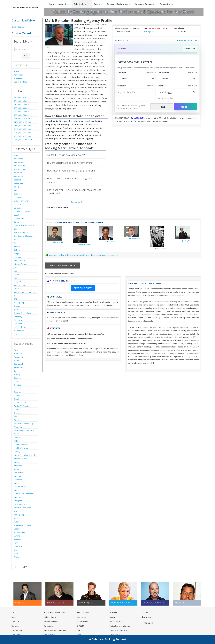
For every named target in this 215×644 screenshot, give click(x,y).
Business (18, 194)
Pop (15, 296)
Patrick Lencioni (84, 244)
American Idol (19, 166)
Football (17, 246)
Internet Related (21, 264)
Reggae (17, 306)
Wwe (16, 334)
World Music (19, 331)
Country (17, 215)
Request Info (166, 4)
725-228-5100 (136, 118)
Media (16, 483)
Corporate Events (52, 622)
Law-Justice (19, 473)
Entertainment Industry (23, 236)
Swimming (18, 317)
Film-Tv (17, 239)
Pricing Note (149, 31)
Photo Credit (50, 47)
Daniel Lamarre (161, 249)
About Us (64, 4)
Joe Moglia (186, 241)
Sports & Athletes (21, 82)
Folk (15, 243)
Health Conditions (21, 445)
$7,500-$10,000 (21, 101)
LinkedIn (147, 617)
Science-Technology (22, 313)
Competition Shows (22, 211)
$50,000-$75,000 (21, 115)
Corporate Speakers (145, 4)
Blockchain (18, 367)
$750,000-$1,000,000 (23, 140)
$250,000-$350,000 (22, 129)
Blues (16, 190)
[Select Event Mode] (177, 79)
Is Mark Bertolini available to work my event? (70, 163)
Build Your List (18, 27)
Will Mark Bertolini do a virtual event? (66, 155)
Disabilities (18, 413)
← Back (162, 107)
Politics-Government (22, 508)
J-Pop (16, 267)
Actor (16, 155)
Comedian (18, 208)
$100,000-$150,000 (22, 122)
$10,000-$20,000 (21, 105)
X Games (18, 557)
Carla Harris (109, 242)
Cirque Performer (21, 201)
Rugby (16, 522)
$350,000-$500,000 (22, 133)
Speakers (18, 78)
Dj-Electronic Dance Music (25, 225)
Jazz (15, 271)
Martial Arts (19, 480)
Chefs (16, 381)
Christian (18, 197)
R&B (16, 299)
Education (18, 420)
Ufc (15, 550)
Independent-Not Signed (24, 455)
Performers (19, 75)
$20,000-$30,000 (21, 108)
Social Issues (19, 532)
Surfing (17, 536)
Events (98, 4)
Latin (16, 278)
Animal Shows (20, 169)
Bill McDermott (135, 238)
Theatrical (18, 320)
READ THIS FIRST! (83, 288)
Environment (19, 427)
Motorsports (19, 497)
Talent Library (82, 4)
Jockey (16, 462)
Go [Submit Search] (26, 56)
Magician (18, 282)
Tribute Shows (20, 327)
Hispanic (17, 257)
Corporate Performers (118, 4)
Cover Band (19, 218)
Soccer (17, 529)
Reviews (15, 626)
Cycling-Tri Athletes (22, 406)
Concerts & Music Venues (55, 630)
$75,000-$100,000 (22, 119)
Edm (16, 229)
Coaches (18, 392)
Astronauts (18, 176)
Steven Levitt (58, 242)
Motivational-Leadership (24, 292)
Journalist (18, 466)
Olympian (18, 501)
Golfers (17, 250)
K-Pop (16, 274)
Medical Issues (20, 285)
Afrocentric (18, 159)
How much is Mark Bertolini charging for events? (72, 171)
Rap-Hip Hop (19, 303)
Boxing (17, 374)
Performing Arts (20, 504)
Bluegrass (18, 187)
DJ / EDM (80, 626)
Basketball (18, 183)
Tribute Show (19, 324)
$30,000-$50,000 (21, 112)
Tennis (17, 543)
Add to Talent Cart (189, 40)
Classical (18, 204)
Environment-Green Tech (24, 431)
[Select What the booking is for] (136, 79)
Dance (16, 222)
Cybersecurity (20, 402)
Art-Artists (18, 173)
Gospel (17, 253)
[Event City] (136, 92)
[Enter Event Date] (177, 92)
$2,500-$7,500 (20, 98)
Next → (186, 107)
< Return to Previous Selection (62, 265)
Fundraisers (49, 626)
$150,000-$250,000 (22, 126)
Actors (16, 71)
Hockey (17, 452)
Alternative (18, 162)
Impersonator (20, 260)
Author (17, 360)
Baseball (17, 180)
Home (51, 4)
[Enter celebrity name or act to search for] (26, 49)
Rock (16, 310)
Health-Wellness (21, 448)
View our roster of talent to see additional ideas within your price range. (84, 255)
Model (16, 289)
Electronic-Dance (21, 232)
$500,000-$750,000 (22, 136)
